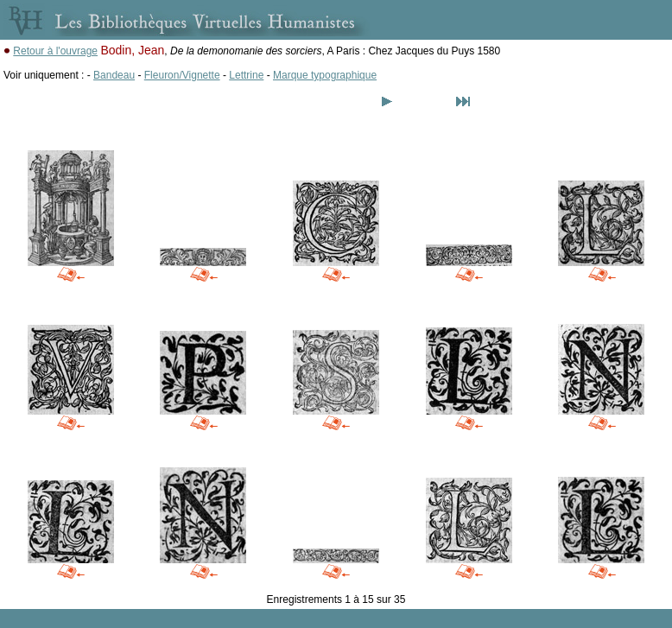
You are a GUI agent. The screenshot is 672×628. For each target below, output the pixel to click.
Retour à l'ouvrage (55, 51)
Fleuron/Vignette (182, 75)
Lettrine (246, 75)
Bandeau (114, 75)
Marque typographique (325, 75)
